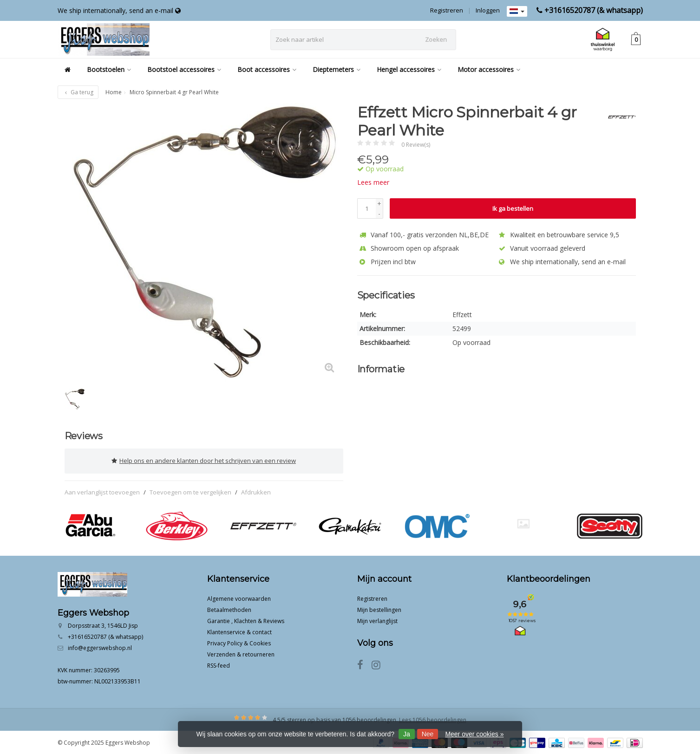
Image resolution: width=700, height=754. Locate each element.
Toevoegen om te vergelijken (190, 491)
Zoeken (436, 39)
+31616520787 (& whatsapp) (594, 10)
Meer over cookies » (474, 734)
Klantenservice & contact (239, 631)
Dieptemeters (337, 69)
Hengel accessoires (409, 69)
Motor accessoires (489, 69)
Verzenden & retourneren (241, 653)
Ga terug (78, 92)
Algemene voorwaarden (239, 598)
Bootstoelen (109, 69)
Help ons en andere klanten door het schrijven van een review (204, 461)
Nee (428, 734)
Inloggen (488, 10)
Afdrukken (256, 491)
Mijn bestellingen (379, 609)
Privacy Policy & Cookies (239, 642)
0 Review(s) (416, 145)
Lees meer (373, 182)
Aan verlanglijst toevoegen (102, 491)
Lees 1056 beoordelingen (433, 719)
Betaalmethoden (229, 609)
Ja (407, 734)
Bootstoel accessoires (184, 69)
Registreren (447, 10)
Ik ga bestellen (513, 208)
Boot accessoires (267, 69)
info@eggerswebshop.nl (100, 647)
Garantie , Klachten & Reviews (246, 620)
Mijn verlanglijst (377, 620)
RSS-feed (219, 665)
